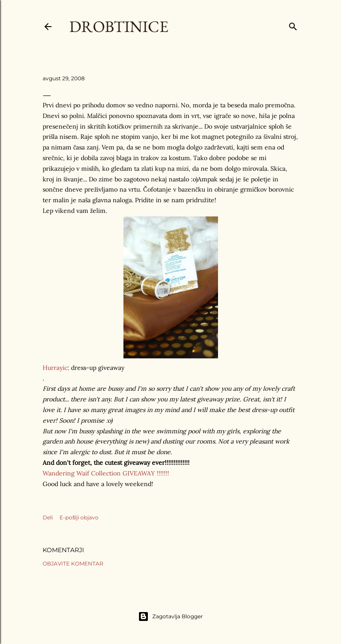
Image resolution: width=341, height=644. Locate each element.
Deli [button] (48, 517)
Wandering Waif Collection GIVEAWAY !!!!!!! (106, 473)
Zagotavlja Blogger (170, 617)
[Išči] (293, 25)
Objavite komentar (73, 563)
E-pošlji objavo (79, 517)
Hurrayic (55, 368)
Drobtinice (119, 26)
